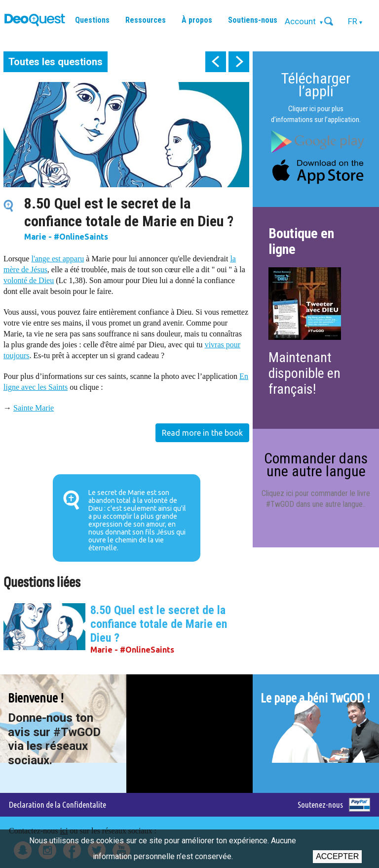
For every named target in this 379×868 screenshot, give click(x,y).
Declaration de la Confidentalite (57, 805)
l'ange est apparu (57, 259)
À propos (197, 20)
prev (216, 62)
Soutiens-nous (253, 20)
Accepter (337, 856)
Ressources (146, 20)
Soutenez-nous (320, 805)
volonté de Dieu (29, 280)
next (239, 62)
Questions (92, 20)
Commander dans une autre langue (316, 465)
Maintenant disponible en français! (304, 373)
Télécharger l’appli (316, 85)
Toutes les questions (56, 62)
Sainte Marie (34, 408)
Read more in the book (202, 433)
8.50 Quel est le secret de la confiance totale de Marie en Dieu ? (159, 624)
